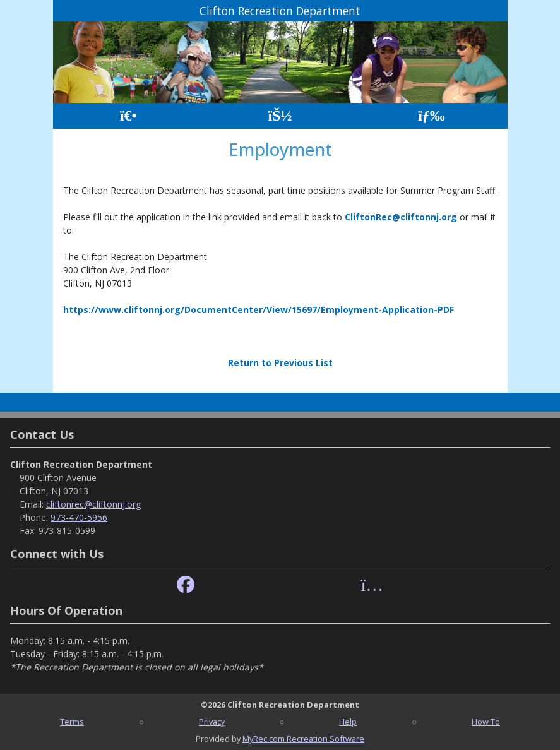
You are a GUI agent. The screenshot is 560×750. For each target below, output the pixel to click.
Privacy (212, 722)
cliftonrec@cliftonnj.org (93, 504)
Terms (72, 722)
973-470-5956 (79, 517)
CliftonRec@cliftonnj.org (401, 217)
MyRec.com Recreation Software (303, 739)
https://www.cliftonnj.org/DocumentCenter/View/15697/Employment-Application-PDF (259, 310)
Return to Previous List (280, 363)
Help (348, 722)
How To (486, 722)
